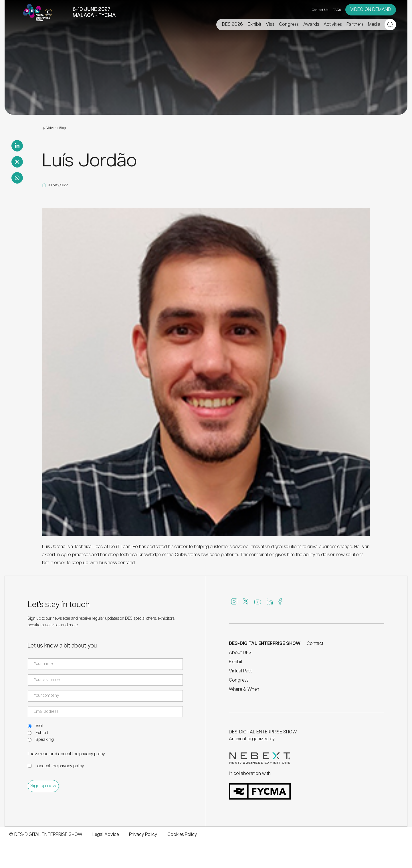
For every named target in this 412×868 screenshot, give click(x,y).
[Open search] (390, 25)
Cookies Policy (182, 835)
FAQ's (337, 10)
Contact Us (320, 10)
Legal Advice (106, 835)
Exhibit (42, 733)
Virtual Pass (241, 671)
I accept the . (60, 766)
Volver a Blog (54, 128)
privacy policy (92, 754)
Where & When (244, 689)
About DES (240, 653)
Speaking (45, 740)
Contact (315, 644)
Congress (239, 680)
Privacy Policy (143, 835)
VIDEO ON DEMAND (371, 10)
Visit (39, 726)
